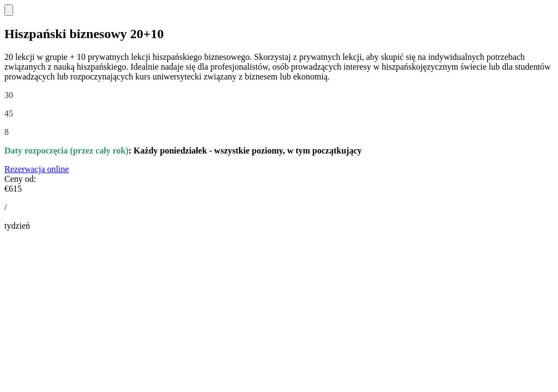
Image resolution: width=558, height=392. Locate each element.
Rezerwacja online (37, 169)
